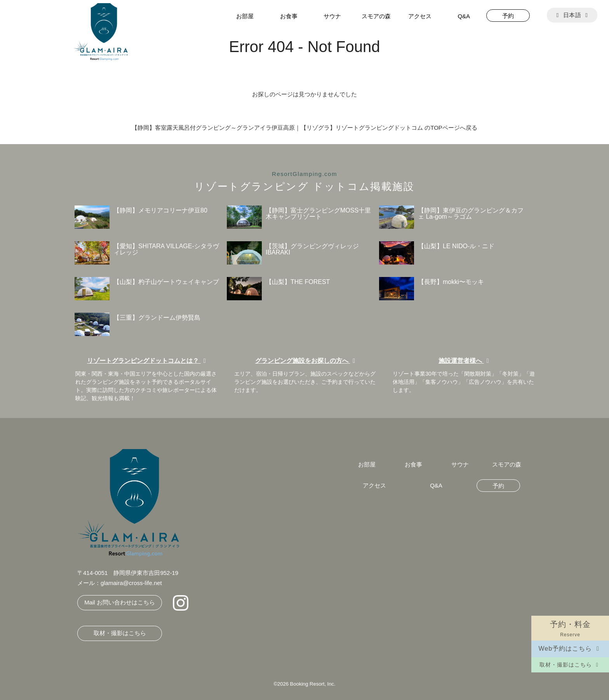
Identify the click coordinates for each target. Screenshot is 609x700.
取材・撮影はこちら (570, 665)
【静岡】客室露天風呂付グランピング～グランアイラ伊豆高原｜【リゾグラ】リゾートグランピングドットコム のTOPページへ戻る (304, 128)
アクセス (420, 16)
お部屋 (245, 16)
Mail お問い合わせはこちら (120, 602)
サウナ (332, 16)
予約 (508, 16)
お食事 (289, 16)
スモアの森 (376, 16)
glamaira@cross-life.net (131, 583)
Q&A (464, 16)
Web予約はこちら (570, 649)
